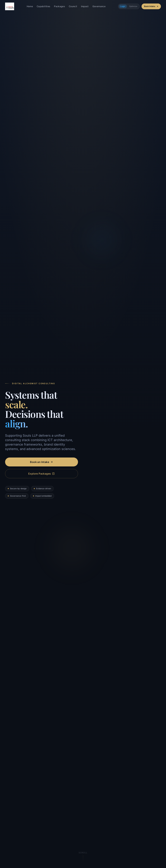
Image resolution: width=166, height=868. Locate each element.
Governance (99, 6)
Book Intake (151, 6)
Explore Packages (41, 474)
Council (73, 6)
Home (30, 6)
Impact (85, 6)
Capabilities (43, 6)
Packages (59, 6)
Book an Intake (41, 462)
